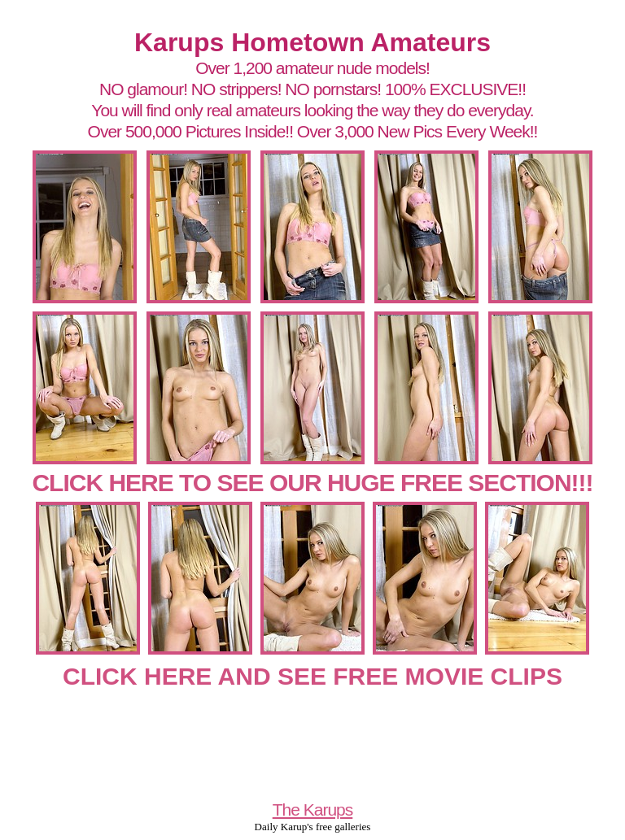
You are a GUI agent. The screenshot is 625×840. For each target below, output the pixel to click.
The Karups (313, 810)
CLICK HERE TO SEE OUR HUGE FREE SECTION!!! (312, 483)
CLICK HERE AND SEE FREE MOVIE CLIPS (312, 676)
